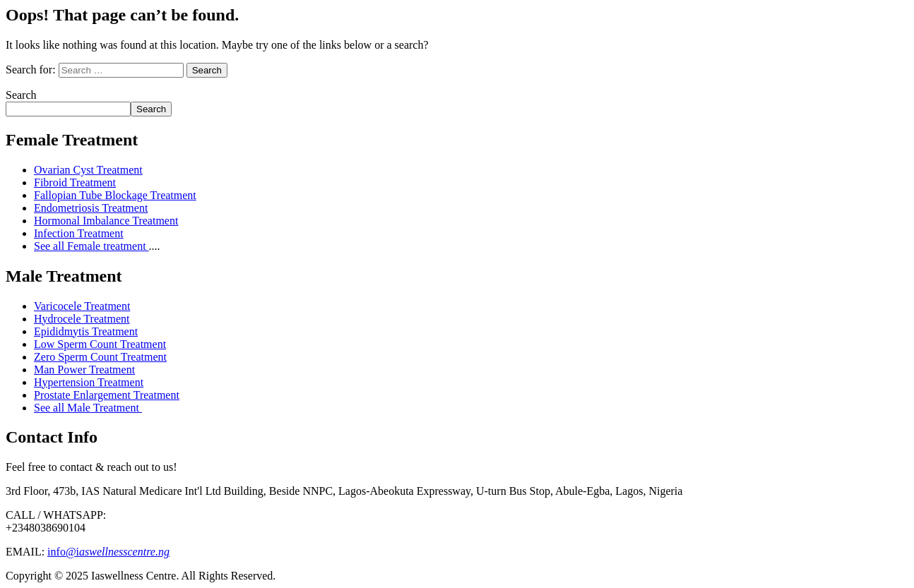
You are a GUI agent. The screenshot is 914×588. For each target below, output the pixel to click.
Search (21, 95)
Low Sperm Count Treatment (100, 344)
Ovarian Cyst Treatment (88, 170)
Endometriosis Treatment (91, 208)
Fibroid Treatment (75, 182)
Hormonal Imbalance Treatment (106, 221)
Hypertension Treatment (89, 382)
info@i (108, 552)
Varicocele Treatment (82, 306)
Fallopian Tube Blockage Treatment (115, 195)
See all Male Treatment (88, 408)
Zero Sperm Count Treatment (100, 357)
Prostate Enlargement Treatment (107, 395)
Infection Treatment (79, 233)
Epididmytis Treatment (86, 331)
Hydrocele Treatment (82, 319)
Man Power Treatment (84, 370)
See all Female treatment (91, 246)
